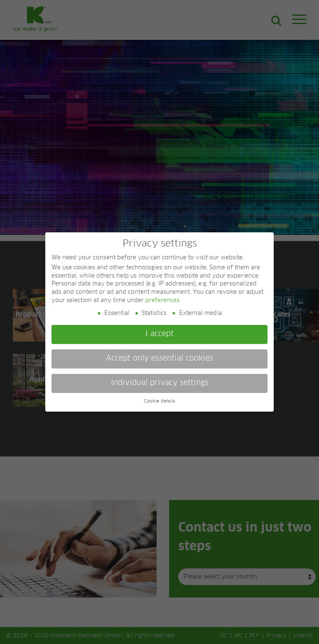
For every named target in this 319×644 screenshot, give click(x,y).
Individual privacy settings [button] (160, 383)
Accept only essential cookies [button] (159, 359)
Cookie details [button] (159, 401)
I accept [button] (159, 334)
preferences (162, 300)
